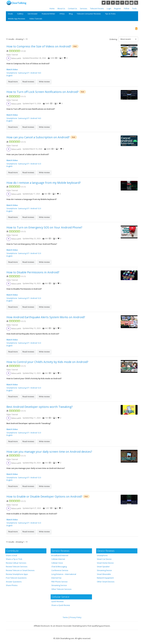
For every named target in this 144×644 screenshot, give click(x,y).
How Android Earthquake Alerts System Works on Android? (46, 317)
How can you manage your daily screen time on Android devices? (49, 452)
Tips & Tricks (110, 14)
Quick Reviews (58, 601)
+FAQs (62, 14)
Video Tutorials (36, 19)
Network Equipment (105, 578)
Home (52, 8)
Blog (71, 14)
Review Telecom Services (17, 567)
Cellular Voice (57, 563)
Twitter (104, 3)
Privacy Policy (76, 617)
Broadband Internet (60, 555)
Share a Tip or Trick (14, 559)
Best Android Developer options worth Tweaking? (40, 407)
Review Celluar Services (16, 563)
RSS (136, 3)
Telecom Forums (97, 8)
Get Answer (33, 14)
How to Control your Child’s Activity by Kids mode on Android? (47, 362)
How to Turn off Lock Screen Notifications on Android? (42, 92)
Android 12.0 (36, 164)
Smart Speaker (103, 567)
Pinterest (122, 3)
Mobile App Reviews (17, 19)
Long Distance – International (64, 574)
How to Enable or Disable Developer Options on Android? (44, 496)
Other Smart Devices (106, 582)
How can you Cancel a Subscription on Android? (38, 137)
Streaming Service (59, 585)
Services (84, 8)
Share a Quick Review (61, 605)
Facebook (108, 3)
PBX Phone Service (59, 582)
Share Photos (12, 585)
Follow (127, 8)
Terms (65, 617)
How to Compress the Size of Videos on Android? (39, 46)
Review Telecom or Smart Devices (20, 570)
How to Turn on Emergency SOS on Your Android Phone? (44, 227)
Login (109, 8)
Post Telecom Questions (16, 578)
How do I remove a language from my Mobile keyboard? (44, 183)
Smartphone (12, 73)
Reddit (131, 3)
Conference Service (60, 570)
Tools (134, 8)
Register (118, 8)
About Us (61, 8)
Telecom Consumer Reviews (89, 14)
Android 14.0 (36, 73)
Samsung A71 (24, 73)
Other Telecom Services (61, 589)
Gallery (20, 14)
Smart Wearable (104, 574)
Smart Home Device (105, 563)
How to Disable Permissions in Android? (33, 272)
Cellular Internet (58, 559)
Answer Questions (14, 582)
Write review (44, 82)
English (9, 75)
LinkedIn (118, 3)
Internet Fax (56, 578)
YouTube (113, 3)
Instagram (127, 3)
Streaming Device (104, 570)
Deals (10, 14)
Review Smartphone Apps (17, 574)
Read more (13, 82)
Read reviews (28, 82)
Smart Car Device (104, 559)
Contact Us (72, 8)
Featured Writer (48, 14)
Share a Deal (11, 555)
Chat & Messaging (59, 567)
